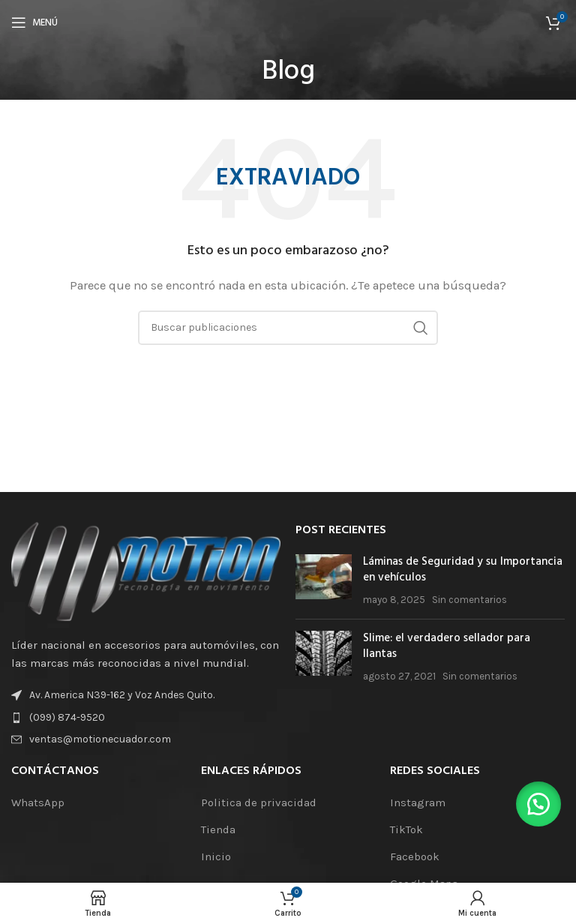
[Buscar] (288, 328)
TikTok (406, 829)
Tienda (218, 829)
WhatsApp (38, 802)
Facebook (415, 856)
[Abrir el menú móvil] (34, 22)
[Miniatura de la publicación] (324, 581)
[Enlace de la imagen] (146, 571)
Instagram (418, 802)
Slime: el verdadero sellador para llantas (447, 646)
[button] (538, 804)
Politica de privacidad (259, 802)
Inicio (216, 856)
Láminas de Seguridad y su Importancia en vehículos (463, 570)
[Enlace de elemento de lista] (146, 718)
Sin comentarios (469, 600)
